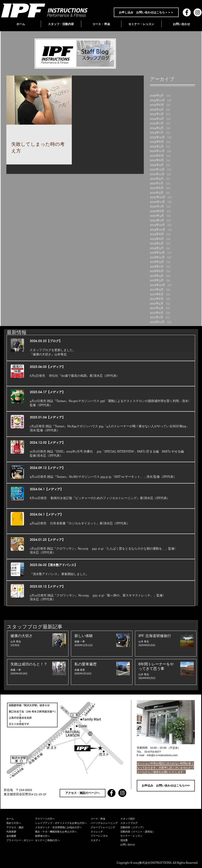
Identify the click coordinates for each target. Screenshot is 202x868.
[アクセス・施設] (21, 827)
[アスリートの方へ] (63, 819)
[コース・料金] (106, 819)
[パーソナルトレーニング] (106, 823)
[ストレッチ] (106, 832)
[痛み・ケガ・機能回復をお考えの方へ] (63, 832)
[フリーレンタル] (106, 836)
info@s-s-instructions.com (162, 755)
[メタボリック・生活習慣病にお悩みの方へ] (63, 827)
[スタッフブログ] (140, 823)
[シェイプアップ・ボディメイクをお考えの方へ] (63, 823)
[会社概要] (21, 836)
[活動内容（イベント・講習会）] (140, 832)
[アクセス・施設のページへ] (83, 793)
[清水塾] (140, 840)
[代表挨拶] (21, 832)
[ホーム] (21, 819)
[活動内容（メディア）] (140, 827)
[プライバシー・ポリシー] (21, 840)
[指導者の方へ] (63, 836)
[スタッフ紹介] (140, 819)
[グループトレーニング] (106, 827)
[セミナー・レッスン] (140, 836)
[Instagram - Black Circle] (122, 793)
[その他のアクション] (66, 134)
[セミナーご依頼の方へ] (63, 840)
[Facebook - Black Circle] (111, 793)
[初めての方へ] (21, 823)
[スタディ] (106, 840)
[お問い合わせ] (140, 845)
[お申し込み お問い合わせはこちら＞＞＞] (146, 12)
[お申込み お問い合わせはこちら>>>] (166, 786)
